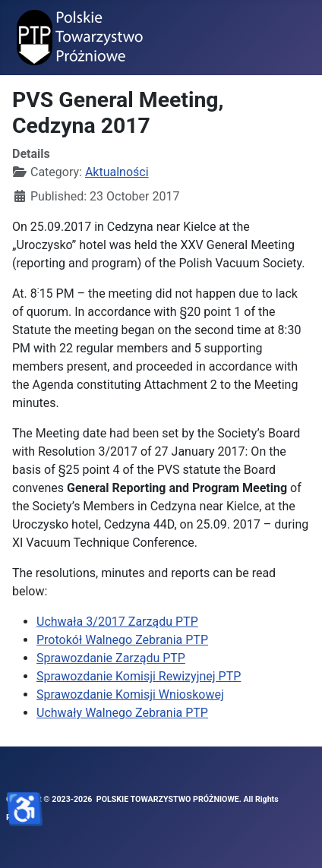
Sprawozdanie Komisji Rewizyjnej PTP (139, 676)
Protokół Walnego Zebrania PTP (122, 640)
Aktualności (117, 172)
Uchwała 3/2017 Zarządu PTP (117, 622)
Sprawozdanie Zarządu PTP (111, 658)
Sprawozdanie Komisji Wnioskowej (130, 694)
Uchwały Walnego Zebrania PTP (122, 713)
